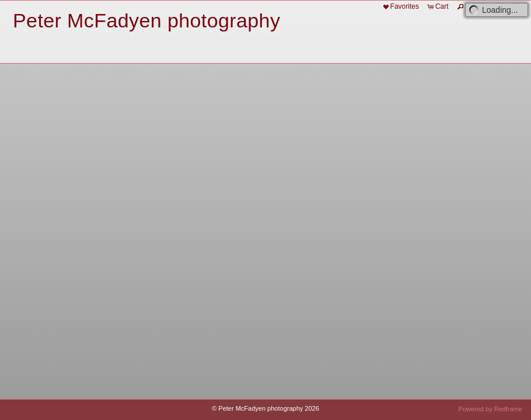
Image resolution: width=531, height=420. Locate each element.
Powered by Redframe (490, 409)
